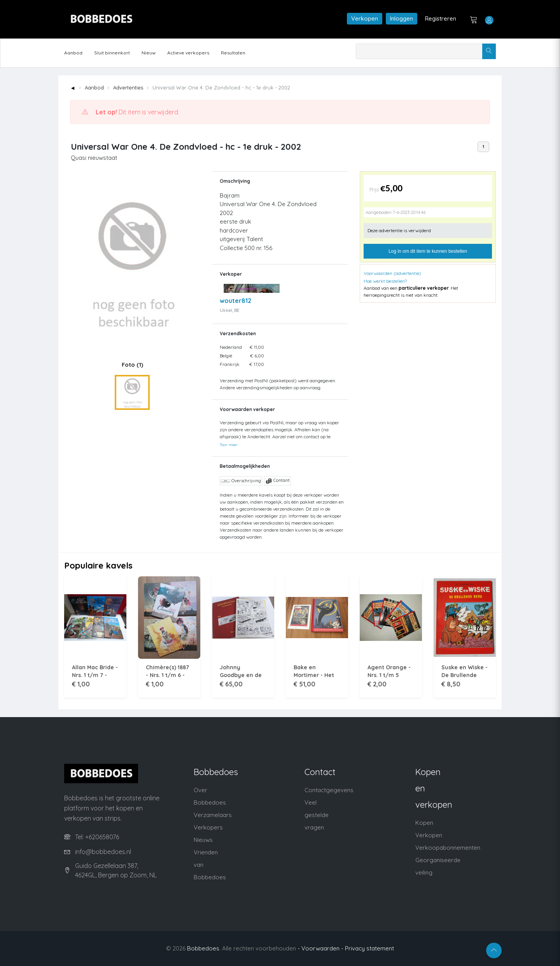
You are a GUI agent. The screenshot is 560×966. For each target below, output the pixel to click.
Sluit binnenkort (112, 53)
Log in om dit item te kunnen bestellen (428, 251)
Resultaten (233, 53)
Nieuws (203, 840)
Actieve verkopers (188, 53)
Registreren (441, 18)
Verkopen (365, 18)
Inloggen (402, 18)
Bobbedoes (203, 948)
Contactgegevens (329, 790)
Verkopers (208, 827)
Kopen (424, 823)
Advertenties (128, 87)
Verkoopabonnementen (448, 848)
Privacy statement (369, 948)
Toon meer (229, 444)
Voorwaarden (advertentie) (392, 273)
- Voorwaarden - (320, 948)
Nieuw (149, 53)
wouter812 (235, 301)
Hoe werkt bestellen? (385, 281)
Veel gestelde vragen (317, 815)
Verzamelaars (213, 815)
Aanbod (73, 53)
